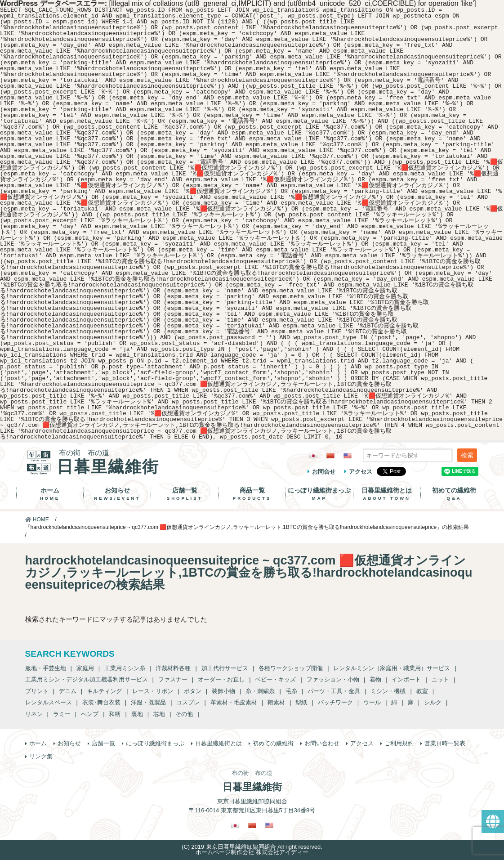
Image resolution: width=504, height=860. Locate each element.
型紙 (301, 702)
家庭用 (85, 668)
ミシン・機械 (388, 691)
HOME (37, 520)
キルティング (104, 691)
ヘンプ (90, 714)
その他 (184, 714)
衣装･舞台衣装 (101, 702)
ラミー (62, 714)
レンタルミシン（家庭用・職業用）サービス (392, 668)
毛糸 (291, 691)
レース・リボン (153, 691)
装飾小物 (223, 691)
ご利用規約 (399, 743)
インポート (406, 679)
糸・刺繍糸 (260, 691)
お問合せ (324, 472)
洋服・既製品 (148, 702)
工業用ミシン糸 (125, 668)
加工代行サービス (225, 668)
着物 (375, 679)
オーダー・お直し (221, 679)
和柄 (115, 714)
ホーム (50, 494)
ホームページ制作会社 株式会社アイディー (252, 852)
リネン (34, 714)
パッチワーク (335, 702)
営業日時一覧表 (445, 743)
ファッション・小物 (333, 679)
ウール (372, 702)
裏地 (137, 714)
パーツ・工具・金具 (334, 691)
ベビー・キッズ (275, 679)
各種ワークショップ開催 (291, 668)
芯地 (159, 714)
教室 (422, 691)
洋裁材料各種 (173, 668)
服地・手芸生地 (46, 668)
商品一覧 (252, 494)
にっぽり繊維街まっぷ (319, 494)
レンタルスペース (49, 702)
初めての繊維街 (454, 494)
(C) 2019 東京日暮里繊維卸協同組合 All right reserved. (252, 847)
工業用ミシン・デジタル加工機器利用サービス (87, 679)
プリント (37, 691)
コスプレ (188, 702)
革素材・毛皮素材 (234, 702)
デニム (68, 691)
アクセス (361, 472)
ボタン (193, 691)
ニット (440, 679)
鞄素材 (276, 702)
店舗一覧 (185, 494)
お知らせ (117, 494)
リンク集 (41, 756)
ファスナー (173, 679)
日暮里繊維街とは (387, 494)
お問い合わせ (322, 743)
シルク (433, 702)
